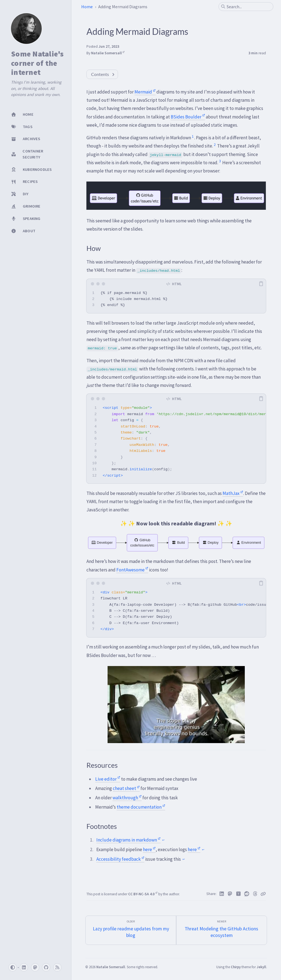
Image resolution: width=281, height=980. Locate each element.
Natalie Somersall (108, 53)
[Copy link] (263, 894)
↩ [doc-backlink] (163, 840)
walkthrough (127, 798)
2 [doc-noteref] (215, 145)
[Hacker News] (239, 894)
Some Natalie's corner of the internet (37, 63)
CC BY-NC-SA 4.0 (143, 894)
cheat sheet (126, 788)
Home (87, 7)
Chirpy (236, 967)
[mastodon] (35, 967)
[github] (46, 967)
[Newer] (222, 930)
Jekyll (261, 967)
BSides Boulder (188, 117)
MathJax (233, 493)
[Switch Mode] (13, 967)
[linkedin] (24, 967)
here (149, 849)
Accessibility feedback (120, 859)
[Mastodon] (230, 894)
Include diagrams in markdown (128, 840)
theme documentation (141, 807)
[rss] (57, 967)
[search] (248, 7)
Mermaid (145, 92)
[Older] (131, 930)
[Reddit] (247, 894)
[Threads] (255, 894)
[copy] (261, 284)
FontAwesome (132, 570)
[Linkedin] (222, 894)
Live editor (108, 779)
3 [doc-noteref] (220, 161)
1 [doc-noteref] (193, 136)
